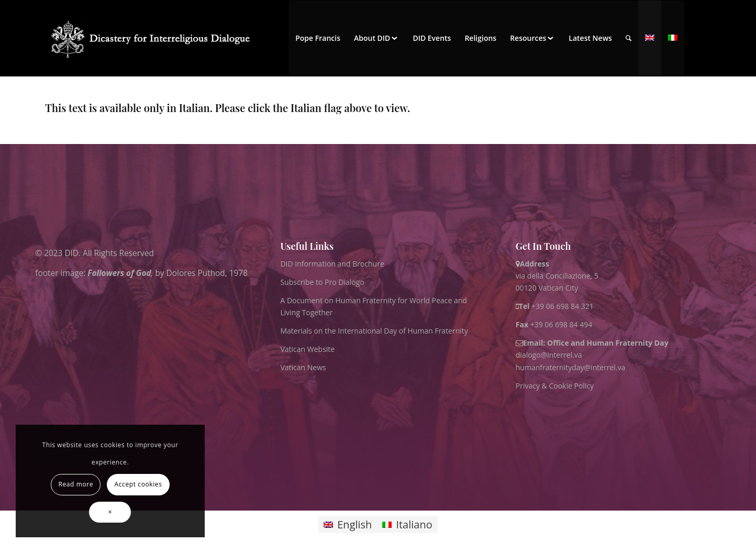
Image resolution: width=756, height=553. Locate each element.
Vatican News (303, 367)
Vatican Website (307, 349)
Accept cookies (138, 484)
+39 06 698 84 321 (563, 306)
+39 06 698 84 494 (554, 324)
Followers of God (119, 273)
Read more (76, 484)
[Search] (629, 38)
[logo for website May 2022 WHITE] (154, 38)
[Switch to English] (348, 524)
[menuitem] (318, 38)
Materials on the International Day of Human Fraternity (374, 331)
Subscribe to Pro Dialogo (322, 282)
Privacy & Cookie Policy (555, 386)
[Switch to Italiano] (407, 524)
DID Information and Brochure (332, 264)
